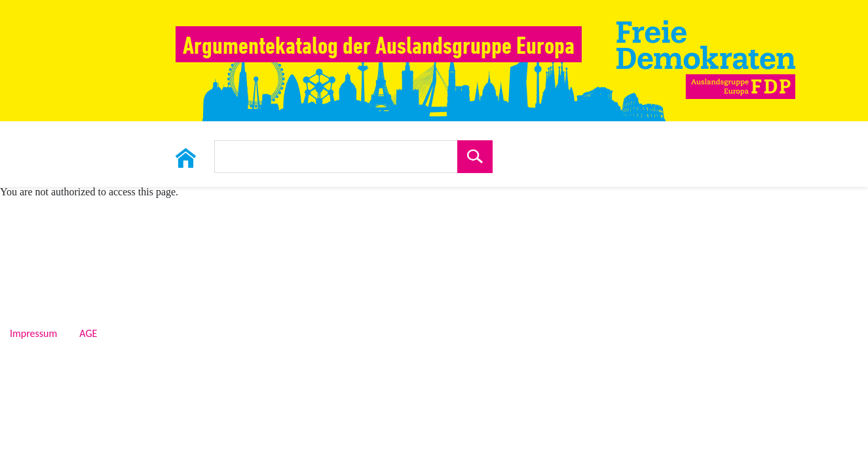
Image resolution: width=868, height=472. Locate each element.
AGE (88, 334)
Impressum (33, 334)
